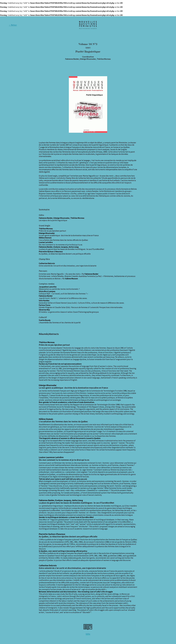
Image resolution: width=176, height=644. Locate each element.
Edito (88, 634)
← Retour (13, 25)
